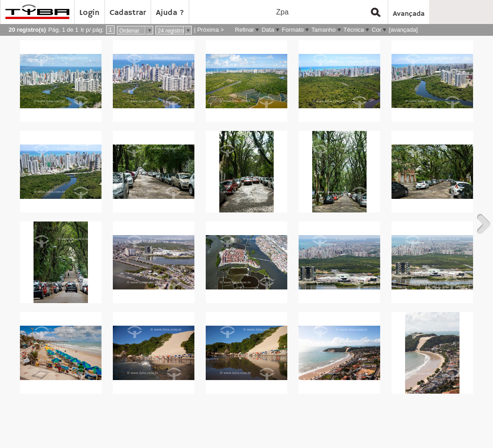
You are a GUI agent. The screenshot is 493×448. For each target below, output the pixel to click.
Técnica (354, 30)
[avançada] (403, 30)
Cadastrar (128, 13)
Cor (376, 30)
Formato (293, 30)
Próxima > (210, 30)
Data (268, 30)
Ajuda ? (170, 13)
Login (89, 13)
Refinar (245, 30)
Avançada (409, 14)
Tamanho (323, 30)
